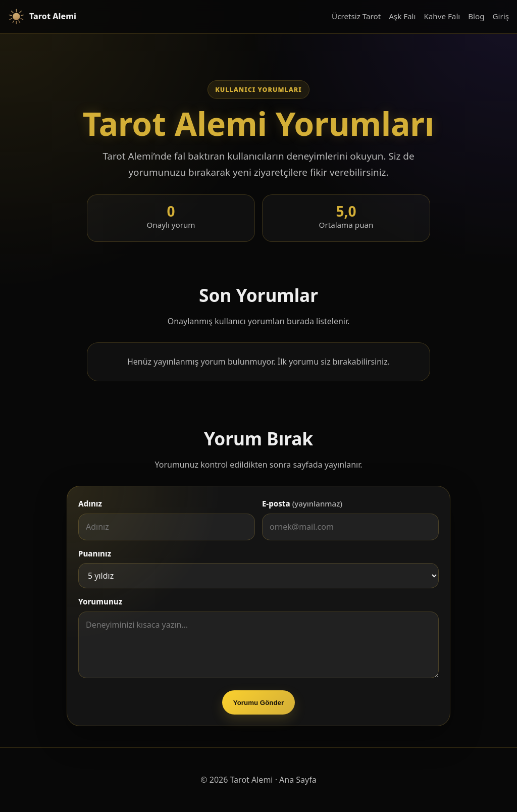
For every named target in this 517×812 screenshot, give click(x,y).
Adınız (90, 503)
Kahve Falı (442, 16)
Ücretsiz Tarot (356, 16)
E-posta (302, 503)
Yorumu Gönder (258, 703)
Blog (476, 16)
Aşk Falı (402, 16)
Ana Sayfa (298, 780)
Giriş (501, 16)
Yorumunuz (100, 601)
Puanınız (95, 553)
